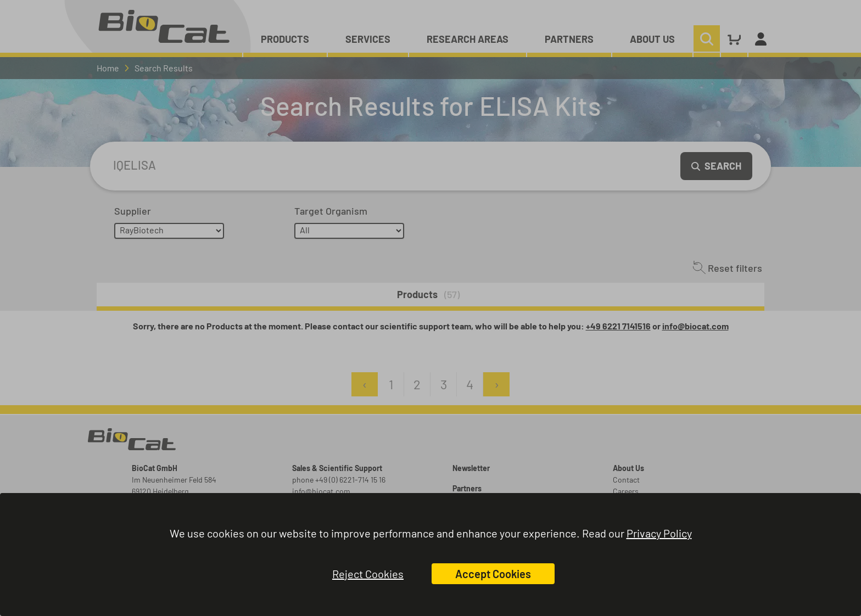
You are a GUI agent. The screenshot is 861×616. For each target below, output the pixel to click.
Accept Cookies (493, 574)
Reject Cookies (368, 574)
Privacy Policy (659, 533)
